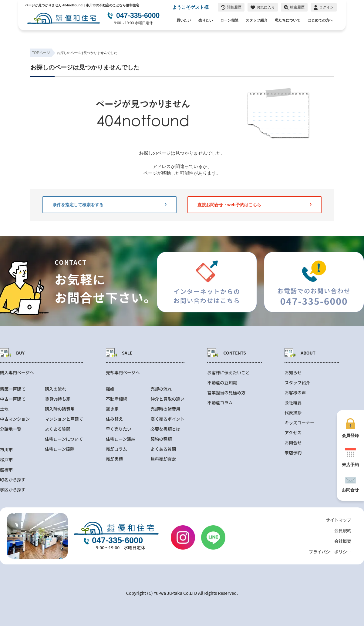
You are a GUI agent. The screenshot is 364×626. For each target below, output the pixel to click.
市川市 (6, 450)
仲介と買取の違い (167, 399)
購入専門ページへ (17, 373)
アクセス (293, 433)
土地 (4, 409)
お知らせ (293, 373)
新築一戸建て (13, 389)
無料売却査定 (163, 459)
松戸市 (6, 460)
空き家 (112, 409)
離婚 (110, 389)
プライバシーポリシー (330, 552)
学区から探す (13, 490)
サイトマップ (339, 520)
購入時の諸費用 (60, 409)
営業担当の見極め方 (226, 393)
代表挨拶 (293, 413)
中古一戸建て (13, 399)
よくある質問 (58, 429)
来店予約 (293, 453)
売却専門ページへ (123, 373)
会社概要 (293, 403)
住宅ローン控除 (60, 449)
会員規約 (343, 530)
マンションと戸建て (64, 419)
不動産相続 (116, 399)
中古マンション (15, 419)
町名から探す (13, 480)
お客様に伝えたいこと (228, 373)
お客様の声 (295, 393)
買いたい (184, 20)
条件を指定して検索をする (110, 205)
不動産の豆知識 (222, 383)
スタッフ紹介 (257, 20)
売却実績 (114, 459)
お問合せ (293, 443)
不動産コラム (220, 403)
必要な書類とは (165, 429)
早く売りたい (119, 429)
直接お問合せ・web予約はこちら (254, 205)
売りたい (206, 20)
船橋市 (6, 470)
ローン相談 (229, 20)
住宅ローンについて (64, 439)
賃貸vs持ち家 (58, 399)
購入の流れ (56, 389)
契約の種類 (161, 439)
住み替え (114, 419)
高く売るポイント (167, 419)
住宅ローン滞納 (121, 439)
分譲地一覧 (11, 429)
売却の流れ (161, 389)
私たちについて (288, 20)
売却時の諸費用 (165, 409)
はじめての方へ (320, 20)
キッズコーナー (299, 423)
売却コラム (116, 449)
